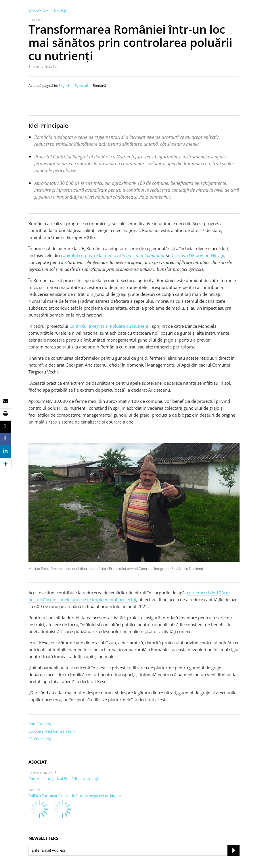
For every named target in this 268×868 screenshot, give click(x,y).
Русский (82, 86)
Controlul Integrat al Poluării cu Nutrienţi (109, 326)
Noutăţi (60, 11)
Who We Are (38, 11)
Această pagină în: (43, 86)
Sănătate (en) (40, 739)
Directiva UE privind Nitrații (197, 255)
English (64, 86)
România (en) (40, 724)
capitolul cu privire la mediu (89, 255)
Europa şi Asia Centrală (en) (52, 731)
